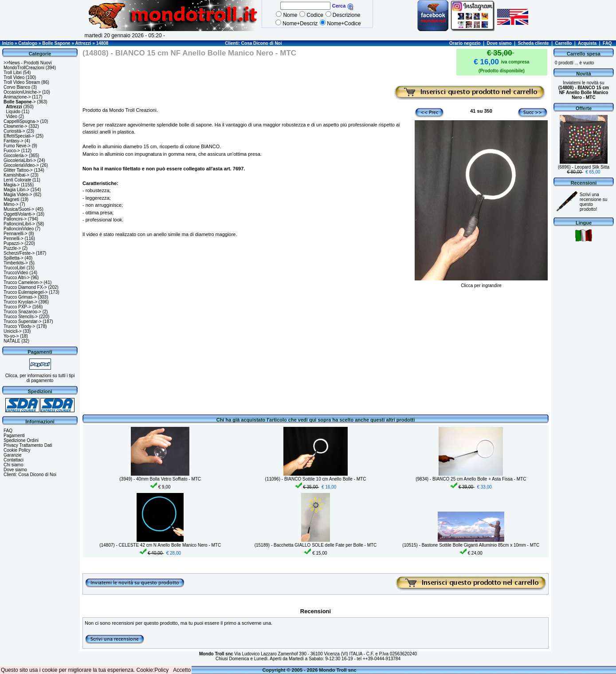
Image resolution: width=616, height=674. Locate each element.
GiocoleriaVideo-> (21, 165)
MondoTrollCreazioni (24, 68)
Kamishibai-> (16, 175)
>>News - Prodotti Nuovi (27, 63)
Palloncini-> (15, 219)
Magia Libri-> (16, 190)
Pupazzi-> (14, 243)
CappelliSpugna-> (21, 121)
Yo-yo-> (11, 336)
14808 (102, 43)
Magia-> (12, 185)
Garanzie (13, 455)
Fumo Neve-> (17, 146)
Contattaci (14, 460)
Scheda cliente (534, 43)
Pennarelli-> (16, 234)
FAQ (607, 43)
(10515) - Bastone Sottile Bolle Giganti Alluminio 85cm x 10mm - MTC (471, 545)
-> (20, 102)
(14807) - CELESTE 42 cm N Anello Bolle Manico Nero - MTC (160, 545)
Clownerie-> (16, 126)
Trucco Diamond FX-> (25, 287)
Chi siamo (13, 465)
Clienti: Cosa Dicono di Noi (253, 43)
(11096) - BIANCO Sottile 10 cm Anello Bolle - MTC (316, 479)
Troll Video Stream (22, 82)
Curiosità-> (14, 131)
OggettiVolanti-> (19, 214)
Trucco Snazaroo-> (22, 312)
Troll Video (14, 77)
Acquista (587, 43)
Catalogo (28, 43)
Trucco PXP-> (17, 307)
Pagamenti (14, 436)
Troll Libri (13, 73)
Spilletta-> (14, 258)
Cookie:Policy (153, 670)
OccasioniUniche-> (22, 92)
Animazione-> (17, 97)
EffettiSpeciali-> (19, 136)
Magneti (12, 199)
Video (12, 116)
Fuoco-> (12, 151)
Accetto (182, 670)
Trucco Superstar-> (23, 321)
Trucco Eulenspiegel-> (26, 292)
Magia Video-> (18, 195)
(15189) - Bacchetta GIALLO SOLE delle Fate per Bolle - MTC (316, 545)
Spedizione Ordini (21, 440)
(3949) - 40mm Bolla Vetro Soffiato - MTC (160, 479)
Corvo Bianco (17, 87)
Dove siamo (499, 43)
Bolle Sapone (56, 43)
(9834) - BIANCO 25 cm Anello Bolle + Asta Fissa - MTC (471, 479)
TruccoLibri (14, 268)
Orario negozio (465, 43)
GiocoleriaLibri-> (20, 160)
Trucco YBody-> (19, 326)
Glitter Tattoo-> (18, 170)
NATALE (12, 341)
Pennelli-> (14, 238)
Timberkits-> (16, 263)
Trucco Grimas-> (20, 297)
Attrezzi (83, 43)
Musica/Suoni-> (19, 209)
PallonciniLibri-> (19, 224)
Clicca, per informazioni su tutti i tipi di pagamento (40, 378)
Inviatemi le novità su (584, 90)
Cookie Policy (17, 450)
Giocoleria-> (16, 156)
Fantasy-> (14, 141)
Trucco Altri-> (17, 278)
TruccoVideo (16, 273)
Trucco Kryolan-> (20, 302)
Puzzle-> (12, 248)
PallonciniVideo (19, 229)
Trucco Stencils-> (21, 317)
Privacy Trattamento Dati (28, 445)
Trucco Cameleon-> (23, 282)
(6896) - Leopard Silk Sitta (584, 167)
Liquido (13, 112)
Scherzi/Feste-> (19, 253)
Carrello (564, 43)
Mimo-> (11, 204)
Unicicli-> (13, 331)
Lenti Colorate (17, 180)
